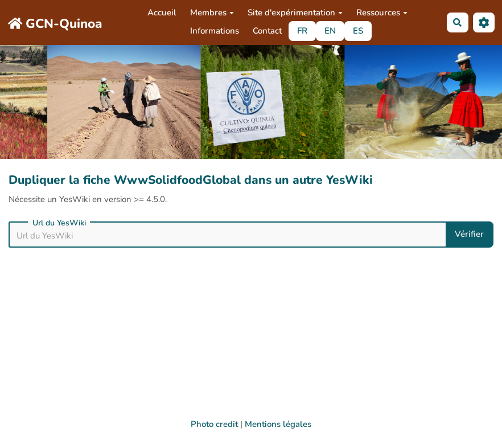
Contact (267, 31)
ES (358, 31)
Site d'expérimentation (295, 13)
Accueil (162, 13)
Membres (212, 13)
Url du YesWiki (59, 223)
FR (302, 31)
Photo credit (214, 424)
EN (330, 31)
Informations (215, 31)
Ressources (382, 13)
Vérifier (469, 234)
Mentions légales (278, 424)
